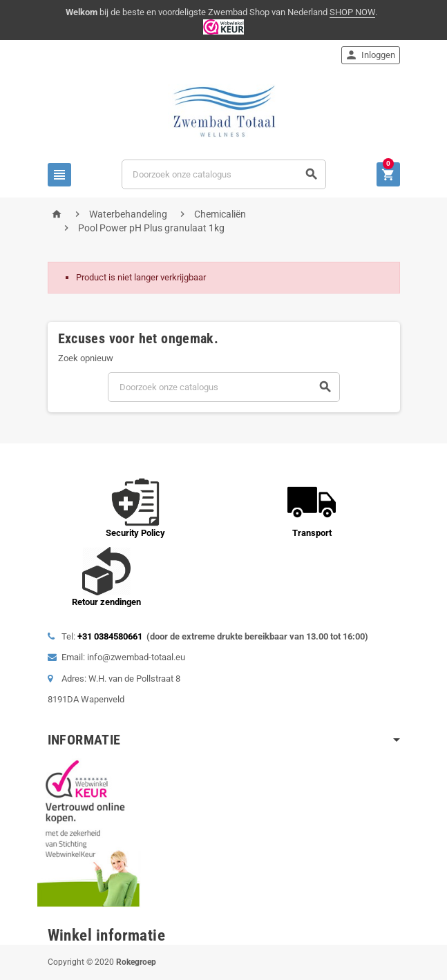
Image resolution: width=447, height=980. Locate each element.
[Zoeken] (223, 174)
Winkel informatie (107, 935)
